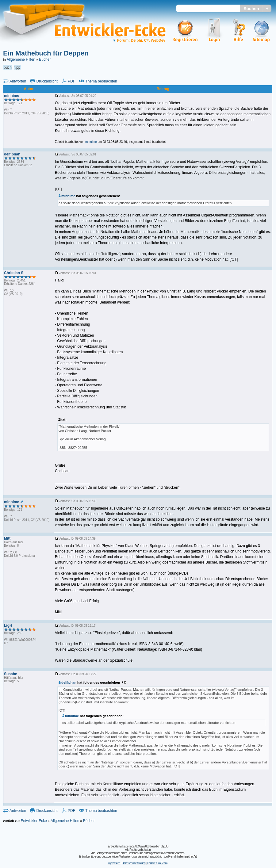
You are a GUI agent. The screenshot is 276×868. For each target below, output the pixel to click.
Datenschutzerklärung (133, 863)
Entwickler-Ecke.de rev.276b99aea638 (128, 846)
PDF (71, 81)
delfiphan (67, 683)
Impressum (114, 863)
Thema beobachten (101, 81)
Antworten (18, 81)
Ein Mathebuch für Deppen (46, 53)
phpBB (165, 846)
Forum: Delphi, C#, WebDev (139, 40)
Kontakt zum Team (157, 863)
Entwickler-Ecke (34, 821)
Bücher (45, 59)
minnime (67, 196)
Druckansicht (47, 81)
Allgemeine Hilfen (21, 59)
